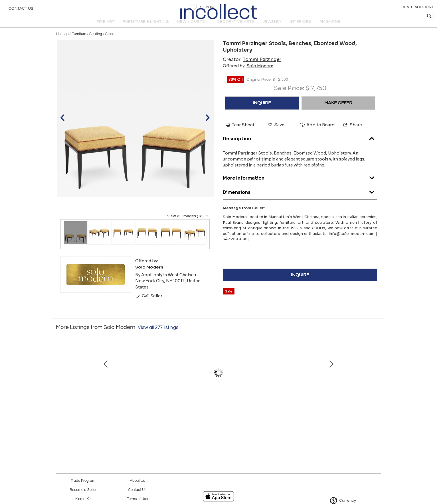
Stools (110, 43)
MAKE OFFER (338, 112)
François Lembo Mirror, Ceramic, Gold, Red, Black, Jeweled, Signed (157, 414)
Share (352, 134)
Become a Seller (83, 490)
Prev (60, 385)
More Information (300, 186)
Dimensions (300, 201)
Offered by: (248, 75)
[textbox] (392, 16)
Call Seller (149, 306)
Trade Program (83, 481)
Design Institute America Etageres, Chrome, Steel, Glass (337, 414)
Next (377, 385)
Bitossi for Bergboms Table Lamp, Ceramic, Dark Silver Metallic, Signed (277, 414)
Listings (62, 43)
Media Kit (83, 499)
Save (276, 134)
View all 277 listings (158, 337)
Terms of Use (137, 499)
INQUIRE (262, 112)
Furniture (79, 43)
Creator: (252, 69)
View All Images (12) (188, 225)
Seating (96, 43)
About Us (137, 481)
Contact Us (21, 10)
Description (300, 147)
